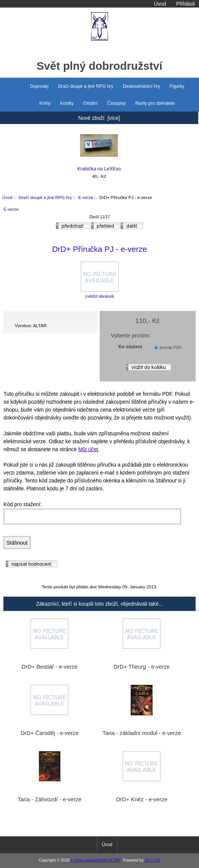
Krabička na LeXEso (99, 153)
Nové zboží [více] (99, 118)
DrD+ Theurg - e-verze (142, 667)
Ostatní (90, 103)
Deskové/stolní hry (141, 86)
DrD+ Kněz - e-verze (142, 799)
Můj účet (88, 449)
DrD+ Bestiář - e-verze (49, 667)
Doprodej (39, 86)
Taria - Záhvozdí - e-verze (50, 799)
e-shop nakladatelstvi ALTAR (96, 860)
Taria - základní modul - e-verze (142, 733)
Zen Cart (152, 860)
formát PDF (171, 347)
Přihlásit (185, 4)
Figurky (177, 86)
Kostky (67, 103)
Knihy (45, 103)
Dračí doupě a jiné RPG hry (45, 197)
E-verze (86, 197)
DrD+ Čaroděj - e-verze (49, 733)
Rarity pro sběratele (155, 103)
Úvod (160, 4)
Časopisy (116, 103)
